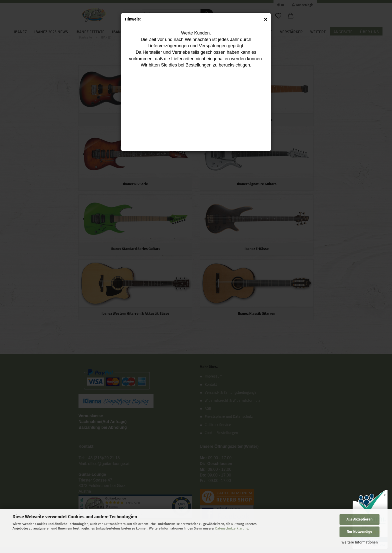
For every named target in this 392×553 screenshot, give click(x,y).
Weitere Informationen (360, 542)
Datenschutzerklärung (232, 528)
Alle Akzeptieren (359, 519)
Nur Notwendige (359, 532)
